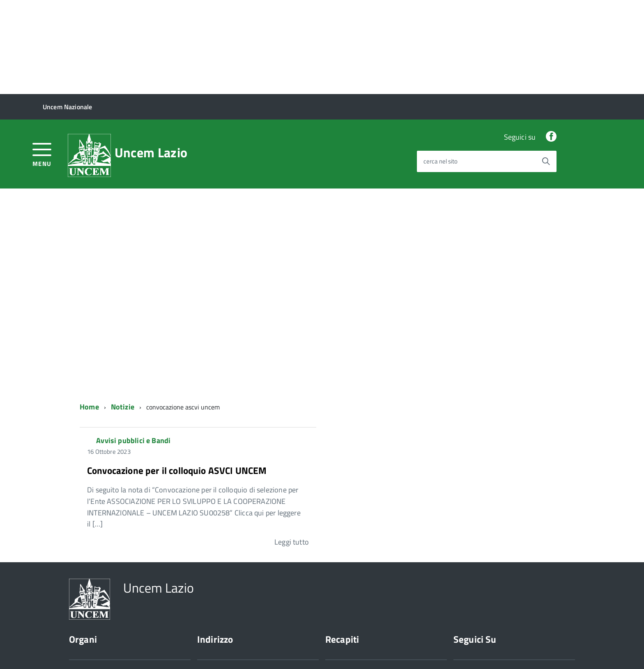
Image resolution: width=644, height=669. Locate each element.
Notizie (123, 313)
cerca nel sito (440, 67)
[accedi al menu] (42, 59)
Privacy (79, 648)
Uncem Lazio (151, 58)
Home (89, 313)
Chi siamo (82, 600)
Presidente (84, 577)
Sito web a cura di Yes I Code (190, 648)
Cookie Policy (121, 648)
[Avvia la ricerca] (546, 67)
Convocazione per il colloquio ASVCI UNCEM (177, 376)
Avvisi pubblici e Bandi (133, 346)
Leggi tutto (292, 447)
